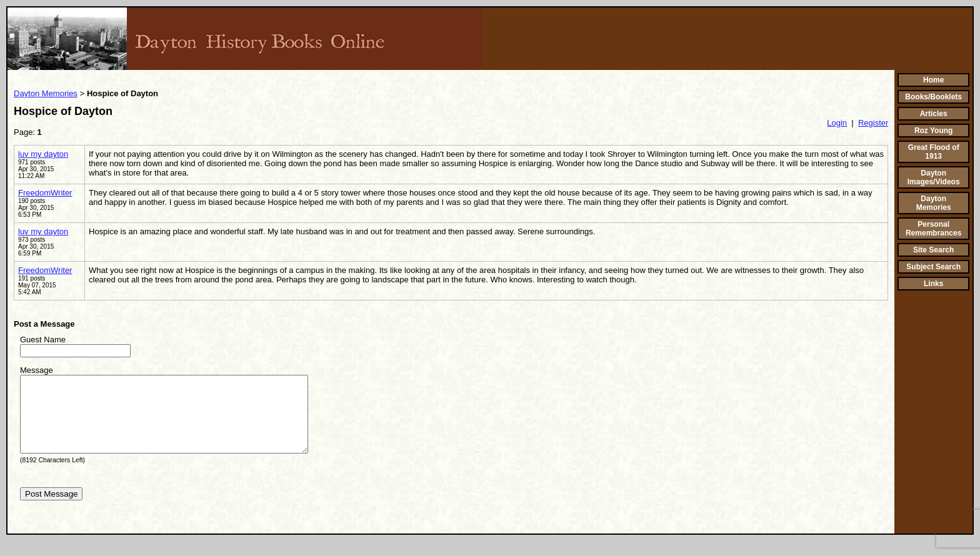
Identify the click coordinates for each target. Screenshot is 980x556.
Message (37, 370)
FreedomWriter (45, 193)
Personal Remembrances (933, 229)
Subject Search (933, 267)
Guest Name (43, 340)
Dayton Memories (46, 93)
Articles (934, 114)
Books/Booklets (933, 97)
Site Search (933, 250)
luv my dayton (43, 154)
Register (873, 123)
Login (837, 123)
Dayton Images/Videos (934, 177)
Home (933, 80)
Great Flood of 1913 (934, 152)
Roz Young (934, 131)
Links (933, 284)
